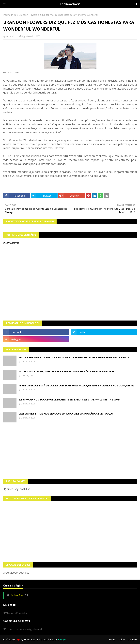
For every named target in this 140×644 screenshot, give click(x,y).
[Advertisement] (70, 451)
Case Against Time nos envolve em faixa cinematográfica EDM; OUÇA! (66, 414)
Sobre (122, 639)
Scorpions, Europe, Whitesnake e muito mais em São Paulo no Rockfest (67, 371)
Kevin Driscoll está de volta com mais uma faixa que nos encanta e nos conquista (76, 385)
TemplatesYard (32, 639)
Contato (132, 639)
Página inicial (10, 15)
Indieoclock (70, 4)
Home (112, 639)
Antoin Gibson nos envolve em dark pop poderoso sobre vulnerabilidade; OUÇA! (74, 357)
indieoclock (12, 36)
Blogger (62, 639)
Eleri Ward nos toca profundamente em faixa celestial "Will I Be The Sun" (69, 399)
